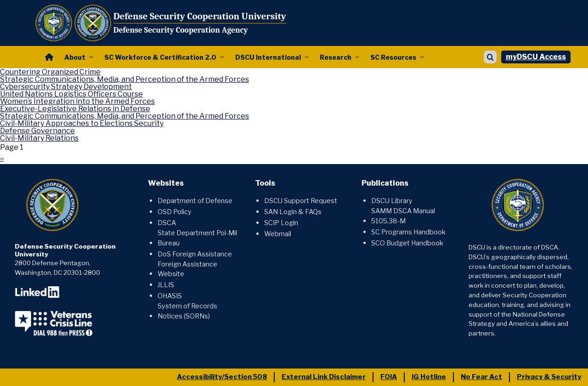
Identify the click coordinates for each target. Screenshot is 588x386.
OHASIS (170, 296)
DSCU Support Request (301, 201)
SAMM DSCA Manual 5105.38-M (403, 216)
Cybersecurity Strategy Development (66, 87)
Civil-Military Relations (39, 138)
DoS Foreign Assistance (195, 254)
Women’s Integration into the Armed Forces (77, 101)
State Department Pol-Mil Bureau (197, 238)
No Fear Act (481, 377)
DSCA (167, 223)
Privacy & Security (549, 377)
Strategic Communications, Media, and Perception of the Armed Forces (124, 79)
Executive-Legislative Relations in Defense (75, 109)
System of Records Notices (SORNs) (187, 311)
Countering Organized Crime (50, 72)
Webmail (278, 234)
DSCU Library (392, 201)
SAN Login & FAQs (293, 212)
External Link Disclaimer (324, 377)
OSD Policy (175, 212)
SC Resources (393, 57)
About (75, 57)
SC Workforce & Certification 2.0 (160, 57)
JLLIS (166, 285)
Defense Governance (37, 131)
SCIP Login (281, 223)
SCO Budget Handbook (407, 243)
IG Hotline (429, 377)
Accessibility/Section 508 (222, 377)
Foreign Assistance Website (187, 269)
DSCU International (268, 57)
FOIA (389, 377)
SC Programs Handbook (408, 232)
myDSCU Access (536, 57)
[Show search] (490, 57)
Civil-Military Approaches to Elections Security (82, 123)
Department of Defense (195, 201)
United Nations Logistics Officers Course (71, 94)
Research (336, 57)
